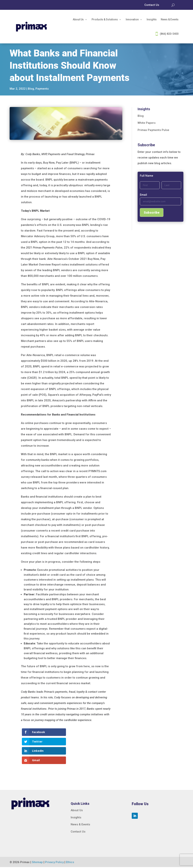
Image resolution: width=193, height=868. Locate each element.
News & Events (170, 19)
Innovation (132, 19)
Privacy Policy (54, 863)
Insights (152, 19)
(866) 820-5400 (169, 34)
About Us (78, 19)
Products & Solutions (105, 19)
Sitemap (37, 863)
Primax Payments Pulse (153, 130)
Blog (31, 89)
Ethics (70, 863)
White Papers (147, 123)
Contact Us (78, 832)
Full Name (147, 176)
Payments (42, 89)
